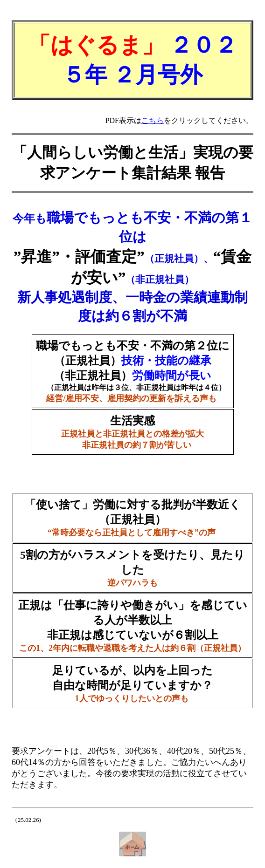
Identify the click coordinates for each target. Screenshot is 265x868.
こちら (153, 120)
